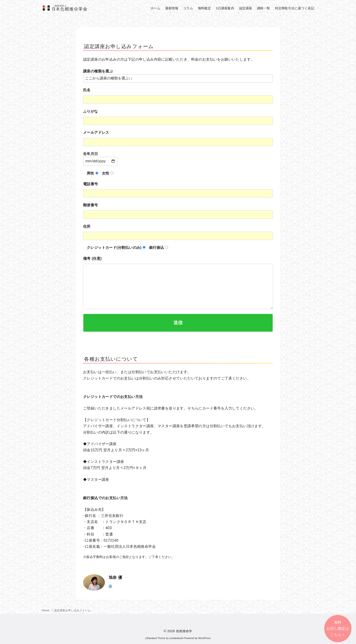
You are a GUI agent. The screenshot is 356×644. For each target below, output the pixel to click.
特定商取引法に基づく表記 (295, 8)
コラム (188, 8)
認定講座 (246, 8)
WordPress (204, 638)
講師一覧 (264, 8)
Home (46, 610)
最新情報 (172, 8)
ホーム (155, 8)
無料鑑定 (205, 8)
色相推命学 (184, 631)
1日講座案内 (225, 8)
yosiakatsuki (177, 638)
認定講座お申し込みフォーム (72, 610)
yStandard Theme (155, 638)
